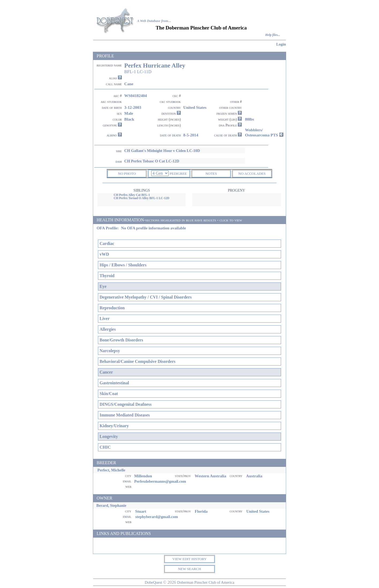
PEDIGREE (178, 174)
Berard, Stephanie (111, 505)
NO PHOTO (127, 174)
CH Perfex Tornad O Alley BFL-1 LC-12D (142, 198)
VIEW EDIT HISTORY (189, 559)
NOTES (211, 174)
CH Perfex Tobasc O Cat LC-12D (152, 161)
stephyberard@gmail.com (156, 517)
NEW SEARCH (189, 569)
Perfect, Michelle (111, 470)
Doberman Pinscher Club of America (206, 582)
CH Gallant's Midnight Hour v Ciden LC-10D (162, 151)
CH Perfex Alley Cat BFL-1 (132, 195)
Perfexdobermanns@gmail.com (160, 481)
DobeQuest (154, 582)
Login (281, 44)
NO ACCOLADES (252, 174)
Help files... (273, 35)
